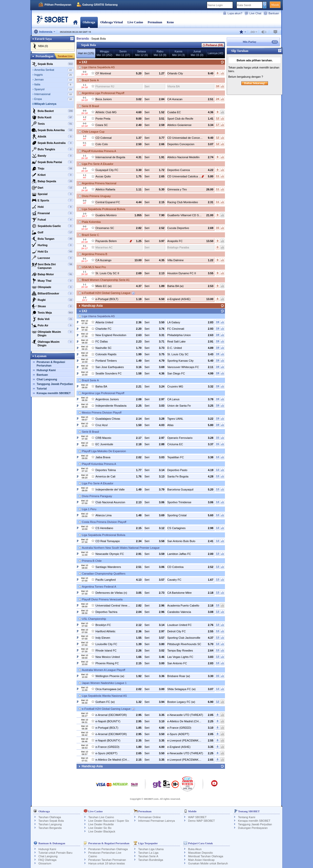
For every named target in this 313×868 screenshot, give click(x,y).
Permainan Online (149, 817)
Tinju (53, 168)
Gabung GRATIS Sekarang (100, 5)
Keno (170, 22)
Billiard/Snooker (53, 293)
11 (218, 176)
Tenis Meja (53, 313)
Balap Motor (53, 274)
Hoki (53, 207)
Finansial (53, 213)
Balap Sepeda (53, 181)
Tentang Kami (247, 817)
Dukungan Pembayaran (253, 828)
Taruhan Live (65, 56)
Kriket (53, 175)
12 (218, 118)
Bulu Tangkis (53, 149)
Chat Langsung (47, 379)
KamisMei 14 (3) (179, 53)
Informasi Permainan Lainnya (156, 821)
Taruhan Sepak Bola (51, 821)
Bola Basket (53, 111)
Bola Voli (53, 319)
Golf (53, 232)
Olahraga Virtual (112, 22)
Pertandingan (45, 56)
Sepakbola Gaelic (53, 226)
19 (218, 322)
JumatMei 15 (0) (197, 53)
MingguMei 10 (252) (104, 53)
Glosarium (45, 863)
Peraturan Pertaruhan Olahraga (108, 849)
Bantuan (274, 13)
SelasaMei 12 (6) (142, 53)
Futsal (53, 220)
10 (218, 86)
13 (218, 457)
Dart (53, 188)
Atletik (53, 136)
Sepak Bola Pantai (53, 162)
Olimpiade (53, 287)
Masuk (275, 5)
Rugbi (53, 300)
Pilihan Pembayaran (58, 5)
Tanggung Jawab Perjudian (55, 384)
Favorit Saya (43, 39)
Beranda (75, 22)
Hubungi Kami (46, 370)
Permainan (155, 22)
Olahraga (89, 22)
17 (218, 125)
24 (218, 99)
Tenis (53, 124)
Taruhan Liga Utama (151, 849)
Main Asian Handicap (201, 860)
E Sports (53, 200)
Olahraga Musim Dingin (53, 343)
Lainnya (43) (215, 53)
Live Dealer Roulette (101, 824)
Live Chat (255, 13)
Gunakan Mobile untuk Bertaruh (208, 863)
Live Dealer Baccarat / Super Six (109, 821)
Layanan (41, 356)
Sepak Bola (53, 64)
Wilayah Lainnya (45, 104)
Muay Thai (53, 281)
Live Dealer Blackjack (102, 831)
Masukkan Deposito (201, 853)
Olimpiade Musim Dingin (53, 333)
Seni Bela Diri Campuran (53, 265)
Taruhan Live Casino (101, 817)
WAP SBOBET (197, 817)
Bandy (53, 156)
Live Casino (135, 22)
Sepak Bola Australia (53, 143)
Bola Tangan (53, 239)
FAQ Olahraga (47, 860)
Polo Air (53, 325)
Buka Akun (195, 849)
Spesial (53, 194)
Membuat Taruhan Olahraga (206, 856)
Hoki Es (53, 252)
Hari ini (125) (86, 53)
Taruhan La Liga (148, 853)
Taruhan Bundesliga (151, 860)
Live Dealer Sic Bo (100, 828)
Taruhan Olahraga (50, 817)
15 (218, 228)
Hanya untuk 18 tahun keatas (107, 863)
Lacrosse (53, 258)
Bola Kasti (53, 117)
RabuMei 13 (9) (160, 53)
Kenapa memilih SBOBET (54, 393)
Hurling (53, 245)
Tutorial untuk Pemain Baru (55, 853)
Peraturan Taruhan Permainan (107, 860)
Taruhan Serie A (148, 856)
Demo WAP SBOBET (202, 821)
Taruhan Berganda (50, 828)
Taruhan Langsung (50, 824)
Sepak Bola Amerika (53, 130)
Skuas (53, 306)
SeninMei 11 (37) (123, 53)
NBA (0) (43, 46)
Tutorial (42, 389)
